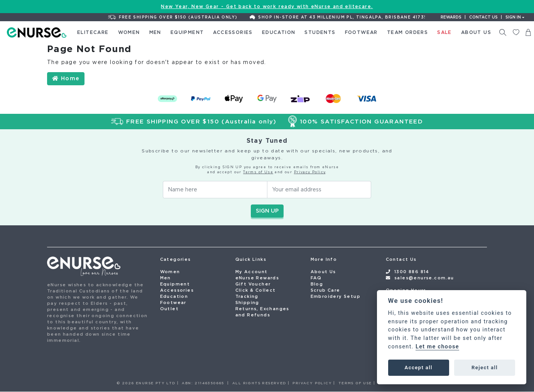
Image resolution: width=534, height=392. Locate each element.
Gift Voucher (253, 284)
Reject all (485, 367)
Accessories (177, 290)
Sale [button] (444, 32)
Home (66, 78)
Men (166, 278)
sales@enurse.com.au (424, 278)
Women (170, 272)
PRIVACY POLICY (312, 383)
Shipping (247, 302)
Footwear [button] (361, 32)
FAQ (316, 278)
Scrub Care (325, 290)
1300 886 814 (412, 272)
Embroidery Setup (335, 296)
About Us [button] (476, 32)
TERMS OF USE (355, 383)
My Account (252, 272)
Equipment (175, 284)
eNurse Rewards (257, 278)
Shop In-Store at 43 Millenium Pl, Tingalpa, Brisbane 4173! (338, 17)
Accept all (419, 367)
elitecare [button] (93, 32)
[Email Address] (319, 190)
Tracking (247, 296)
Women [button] (129, 32)
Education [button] (279, 32)
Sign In (513, 17)
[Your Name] (215, 190)
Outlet (169, 309)
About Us (323, 272)
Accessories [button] (233, 32)
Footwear (173, 302)
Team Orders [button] (407, 32)
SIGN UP (267, 211)
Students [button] (320, 32)
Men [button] (155, 32)
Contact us (483, 17)
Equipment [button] (187, 32)
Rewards (451, 17)
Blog (317, 284)
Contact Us (401, 259)
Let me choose (437, 347)
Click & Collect (256, 290)
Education (174, 296)
